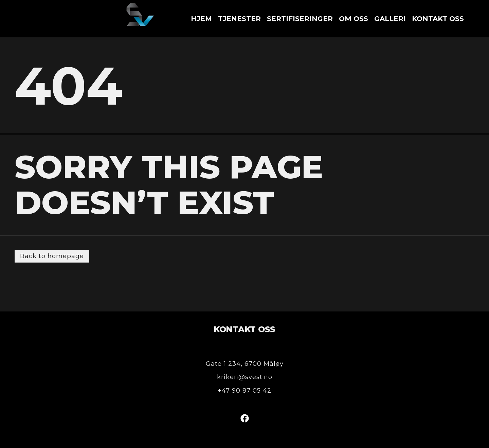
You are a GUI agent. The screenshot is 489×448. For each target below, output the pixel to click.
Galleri (390, 19)
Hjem (201, 19)
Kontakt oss (438, 19)
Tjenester (239, 19)
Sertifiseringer (300, 19)
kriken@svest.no (245, 377)
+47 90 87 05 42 (244, 391)
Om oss (354, 19)
